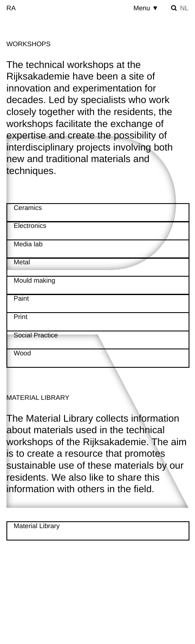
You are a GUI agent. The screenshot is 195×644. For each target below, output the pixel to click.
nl (184, 8)
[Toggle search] (174, 8)
